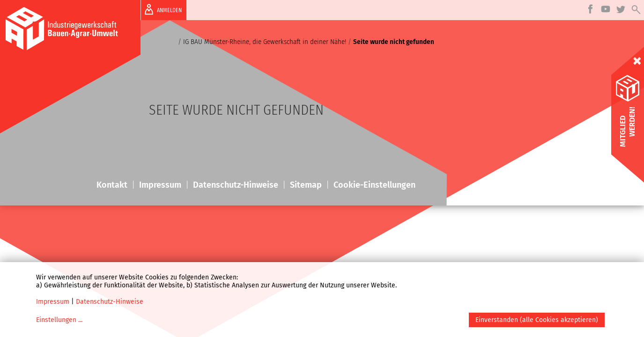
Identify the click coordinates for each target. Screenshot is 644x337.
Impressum (53, 302)
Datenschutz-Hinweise (110, 302)
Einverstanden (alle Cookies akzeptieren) (537, 320)
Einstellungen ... (59, 320)
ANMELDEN (161, 9)
